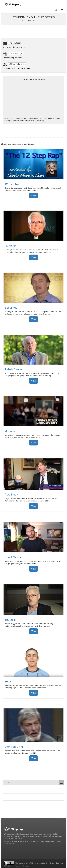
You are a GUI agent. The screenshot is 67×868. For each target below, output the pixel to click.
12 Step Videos (33, 21)
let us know (14, 842)
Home (24, 21)
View (34, 196)
